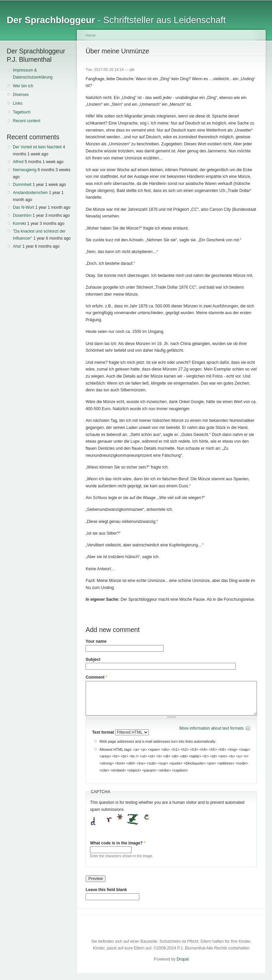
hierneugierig (25, 170)
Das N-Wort (23, 207)
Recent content (27, 121)
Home (91, 35)
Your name (96, 641)
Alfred (18, 162)
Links (17, 103)
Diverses (21, 95)
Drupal (183, 959)
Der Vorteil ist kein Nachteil (37, 147)
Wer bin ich (23, 86)
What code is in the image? (118, 843)
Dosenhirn (22, 215)
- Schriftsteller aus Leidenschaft (116, 20)
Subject (93, 659)
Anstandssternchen (30, 193)
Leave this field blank (106, 890)
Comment (96, 677)
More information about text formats (212, 728)
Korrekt (19, 224)
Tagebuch (22, 112)
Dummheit (22, 185)
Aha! (17, 246)
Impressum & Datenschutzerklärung (33, 74)
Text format (104, 732)
